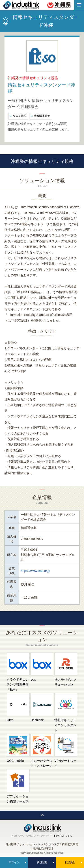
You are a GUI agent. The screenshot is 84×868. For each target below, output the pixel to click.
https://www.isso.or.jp (36, 571)
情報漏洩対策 (42, 116)
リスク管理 (19, 116)
